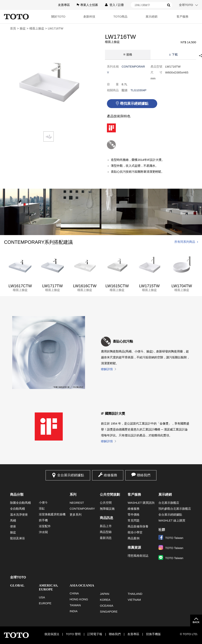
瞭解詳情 (107, 369)
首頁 (13, 28)
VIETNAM (134, 600)
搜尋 (169, 5)
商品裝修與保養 (138, 526)
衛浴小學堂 (135, 532)
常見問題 (134, 520)
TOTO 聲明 (73, 634)
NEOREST (77, 503)
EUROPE (45, 603)
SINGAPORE (109, 612)
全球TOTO (186, 5)
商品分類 (17, 495)
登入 (112, 5)
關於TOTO (58, 16)
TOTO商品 (120, 16)
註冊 (121, 5)
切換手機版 (153, 634)
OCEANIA (107, 606)
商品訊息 (107, 518)
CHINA (74, 593)
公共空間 (106, 503)
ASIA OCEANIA (82, 585)
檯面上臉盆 (37, 28)
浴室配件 (45, 526)
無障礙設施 (107, 509)
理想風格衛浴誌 (138, 556)
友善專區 (64, 5)
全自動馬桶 (17, 509)
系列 (73, 495)
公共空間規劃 (110, 495)
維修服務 (110, 475)
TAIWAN (75, 605)
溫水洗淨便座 (19, 515)
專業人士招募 (89, 5)
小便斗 (43, 502)
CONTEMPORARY (82, 509)
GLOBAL (17, 585)
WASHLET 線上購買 (172, 520)
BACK (196, 622)
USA (42, 597)
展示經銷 (151, 16)
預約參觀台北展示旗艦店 (175, 509)
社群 (162, 530)
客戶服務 (182, 16)
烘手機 (43, 520)
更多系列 (76, 515)
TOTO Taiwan (171, 538)
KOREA (105, 600)
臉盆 (23, 28)
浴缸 (42, 508)
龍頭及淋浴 (17, 538)
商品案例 (134, 538)
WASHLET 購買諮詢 (141, 503)
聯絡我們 (144, 475)
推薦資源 (134, 547)
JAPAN (104, 594)
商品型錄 (106, 532)
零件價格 (134, 515)
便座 (13, 526)
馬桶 (13, 520)
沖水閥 (43, 532)
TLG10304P (138, 90)
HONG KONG (79, 599)
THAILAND (135, 594)
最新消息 (106, 538)
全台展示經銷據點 (71, 475)
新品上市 (106, 526)
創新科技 (89, 16)
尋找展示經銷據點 (134, 104)
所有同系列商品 (185, 242)
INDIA (74, 611)
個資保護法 (52, 634)
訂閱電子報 (95, 634)
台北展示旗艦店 (169, 503)
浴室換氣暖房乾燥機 (52, 514)
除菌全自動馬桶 (20, 503)
